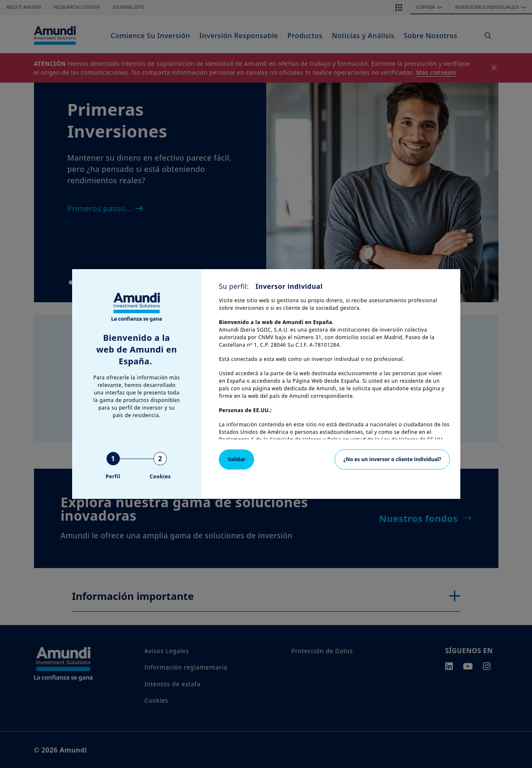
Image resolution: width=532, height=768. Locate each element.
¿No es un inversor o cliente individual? (392, 459)
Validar (236, 459)
